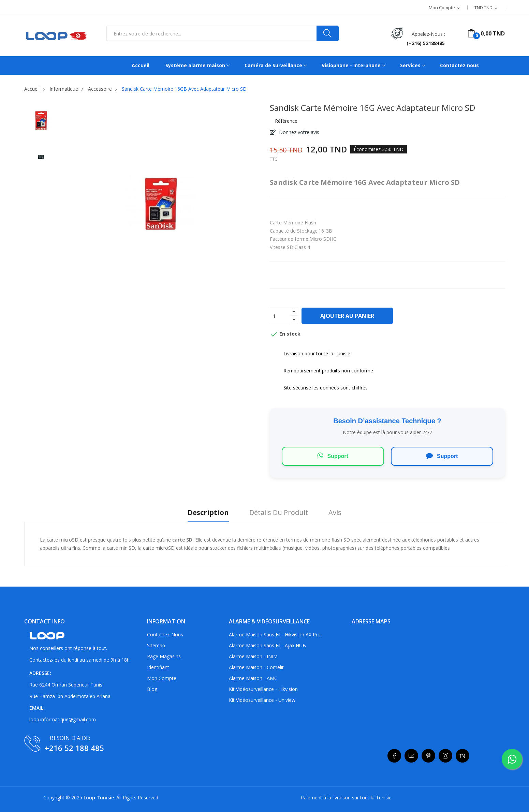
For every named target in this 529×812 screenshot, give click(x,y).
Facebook (394, 756)
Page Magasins (164, 656)
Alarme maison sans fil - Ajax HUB (267, 645)
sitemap (156, 645)
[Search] (328, 33)
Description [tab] (208, 513)
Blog (152, 689)
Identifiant (158, 667)
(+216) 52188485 (426, 43)
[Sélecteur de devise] (486, 8)
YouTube (411, 756)
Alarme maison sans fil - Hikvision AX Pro (275, 634)
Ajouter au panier (347, 316)
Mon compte (162, 678)
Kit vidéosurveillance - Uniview (262, 700)
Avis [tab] (335, 513)
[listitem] (41, 122)
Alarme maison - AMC (253, 678)
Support (333, 456)
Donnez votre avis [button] (298, 132)
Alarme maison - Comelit (256, 667)
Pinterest (428, 756)
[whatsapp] (512, 759)
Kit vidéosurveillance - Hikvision (263, 689)
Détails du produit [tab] (279, 513)
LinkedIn (462, 756)
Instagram (445, 756)
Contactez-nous (165, 634)
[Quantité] (280, 316)
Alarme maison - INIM (253, 656)
